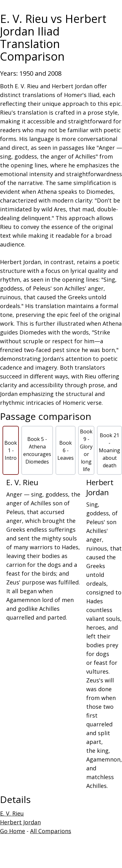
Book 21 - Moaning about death (109, 450)
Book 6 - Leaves (66, 450)
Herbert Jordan (20, 822)
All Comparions (51, 831)
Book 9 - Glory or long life (86, 450)
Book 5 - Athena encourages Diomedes (37, 450)
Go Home (13, 831)
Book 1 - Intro (11, 450)
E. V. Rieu (12, 813)
